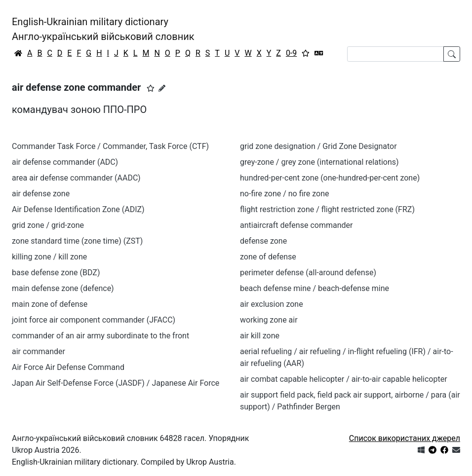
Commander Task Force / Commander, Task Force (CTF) (110, 146)
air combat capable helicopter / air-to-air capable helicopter (344, 379)
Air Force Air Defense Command (68, 367)
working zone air (269, 320)
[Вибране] (306, 53)
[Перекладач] (319, 53)
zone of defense (268, 257)
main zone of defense (50, 304)
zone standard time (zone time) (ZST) (77, 241)
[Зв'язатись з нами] (456, 450)
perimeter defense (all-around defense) (308, 273)
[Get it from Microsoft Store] (421, 450)
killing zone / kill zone (49, 257)
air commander (39, 351)
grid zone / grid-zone (48, 225)
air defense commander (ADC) (65, 162)
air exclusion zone (272, 304)
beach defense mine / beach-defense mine (315, 288)
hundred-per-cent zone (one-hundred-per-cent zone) (330, 178)
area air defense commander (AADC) (76, 178)
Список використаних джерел (405, 438)
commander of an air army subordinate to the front (100, 336)
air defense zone (41, 194)
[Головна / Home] (18, 53)
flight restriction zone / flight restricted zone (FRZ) (327, 209)
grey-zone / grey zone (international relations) (319, 162)
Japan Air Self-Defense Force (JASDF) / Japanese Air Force (116, 383)
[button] (151, 88)
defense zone (263, 241)
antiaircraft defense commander (296, 225)
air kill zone (260, 336)
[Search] (395, 54)
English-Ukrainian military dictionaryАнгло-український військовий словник (103, 29)
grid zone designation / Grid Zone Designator (318, 146)
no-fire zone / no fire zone (285, 194)
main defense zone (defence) (63, 288)
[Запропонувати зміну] (162, 88)
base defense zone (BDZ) (56, 273)
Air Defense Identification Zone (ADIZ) (78, 209)
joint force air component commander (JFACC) (94, 320)
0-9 (291, 53)
